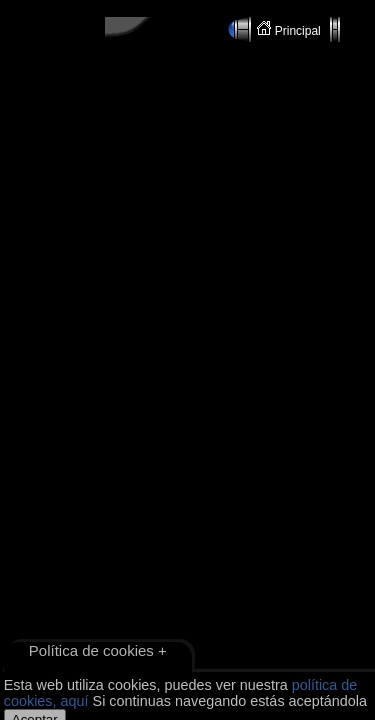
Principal (290, 29)
